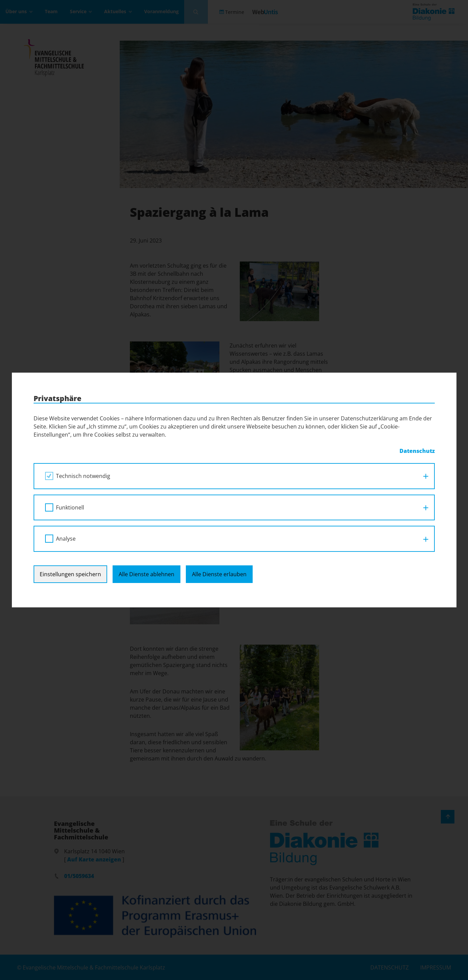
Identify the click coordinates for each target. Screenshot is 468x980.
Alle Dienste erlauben (219, 574)
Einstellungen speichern (70, 574)
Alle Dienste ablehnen (147, 574)
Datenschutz (417, 451)
